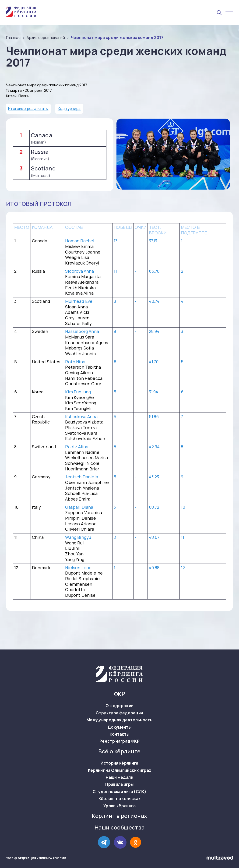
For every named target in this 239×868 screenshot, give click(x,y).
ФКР (119, 694)
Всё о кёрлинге (119, 751)
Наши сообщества (119, 827)
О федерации (120, 706)
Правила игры (119, 784)
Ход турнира (69, 109)
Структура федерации (119, 713)
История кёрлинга (119, 763)
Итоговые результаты (28, 109)
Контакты (120, 734)
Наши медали (119, 777)
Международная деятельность (119, 720)
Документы (119, 727)
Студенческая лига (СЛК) (119, 792)
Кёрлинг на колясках (119, 799)
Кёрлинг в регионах (119, 816)
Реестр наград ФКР (119, 741)
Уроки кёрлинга (119, 806)
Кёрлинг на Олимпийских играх (120, 770)
